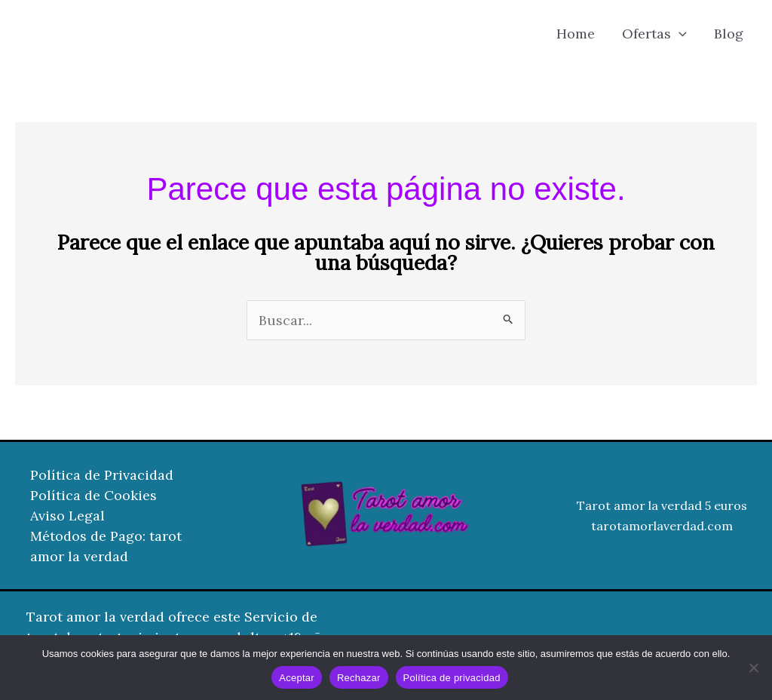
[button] (679, 34)
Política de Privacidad (102, 475)
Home (576, 34)
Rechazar (359, 678)
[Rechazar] (753, 668)
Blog (729, 34)
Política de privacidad (452, 678)
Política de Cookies (93, 495)
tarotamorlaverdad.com (662, 526)
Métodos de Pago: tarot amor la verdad (106, 546)
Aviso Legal (67, 516)
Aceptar (297, 678)
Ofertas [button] (654, 34)
